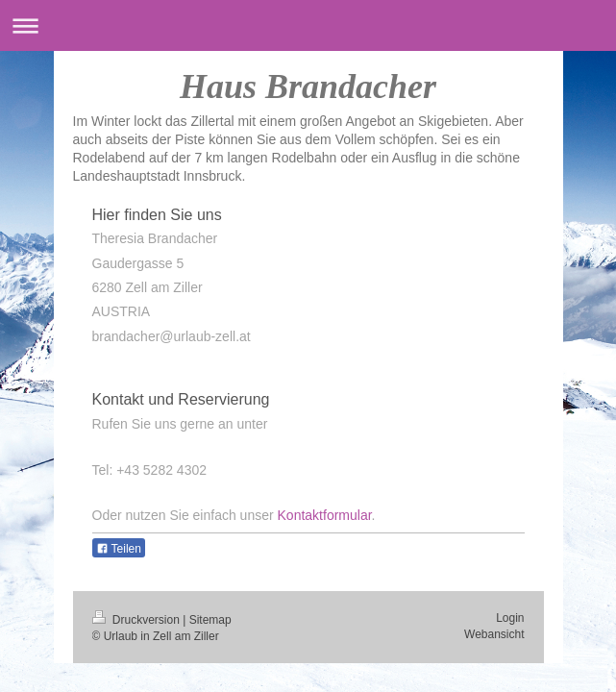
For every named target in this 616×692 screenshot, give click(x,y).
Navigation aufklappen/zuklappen (308, 25)
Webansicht (494, 634)
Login (510, 618)
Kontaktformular (325, 515)
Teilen (119, 549)
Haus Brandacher (308, 86)
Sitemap (210, 620)
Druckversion (138, 620)
